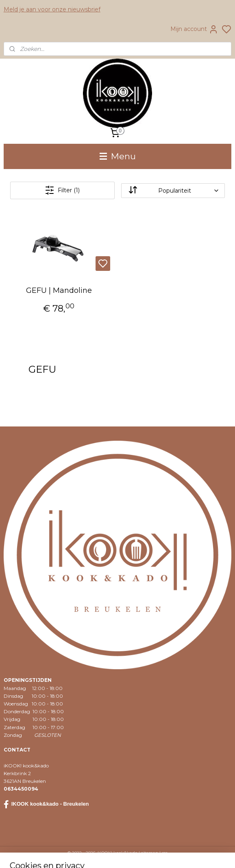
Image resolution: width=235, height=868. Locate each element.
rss (165, 853)
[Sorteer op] (173, 190)
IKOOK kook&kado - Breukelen (46, 804)
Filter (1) (62, 190)
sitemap (150, 853)
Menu (118, 156)
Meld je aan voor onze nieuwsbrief (52, 9)
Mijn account (194, 29)
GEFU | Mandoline (59, 290)
